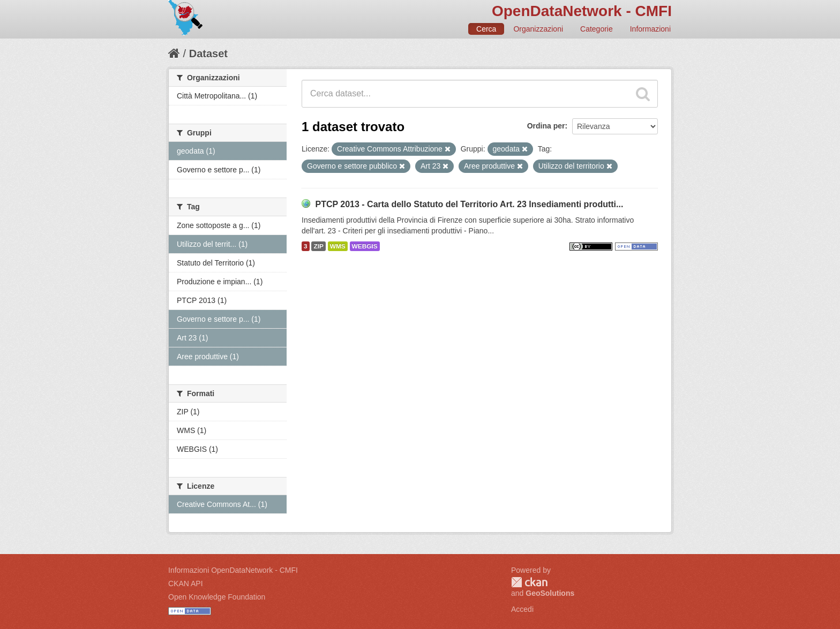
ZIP (318, 246)
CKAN (529, 582)
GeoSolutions (550, 593)
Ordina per (546, 126)
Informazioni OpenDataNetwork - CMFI (233, 570)
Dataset (208, 54)
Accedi (522, 609)
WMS (338, 246)
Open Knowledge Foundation (217, 597)
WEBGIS (365, 246)
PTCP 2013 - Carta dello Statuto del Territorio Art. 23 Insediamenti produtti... (469, 204)
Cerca (486, 29)
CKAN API (186, 583)
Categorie (597, 29)
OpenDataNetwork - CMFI (582, 11)
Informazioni (650, 29)
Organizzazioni (538, 29)
